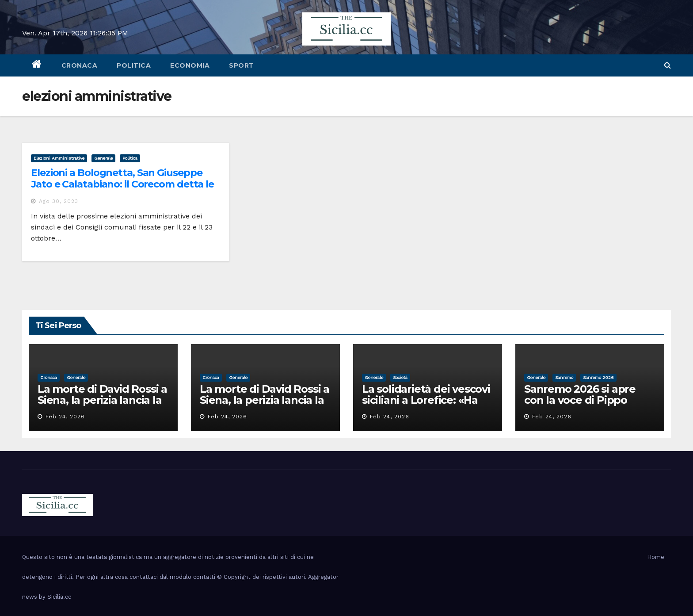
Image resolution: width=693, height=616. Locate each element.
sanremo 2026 (598, 377)
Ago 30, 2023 (59, 201)
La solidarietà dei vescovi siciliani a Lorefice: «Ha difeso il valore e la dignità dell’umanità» (426, 406)
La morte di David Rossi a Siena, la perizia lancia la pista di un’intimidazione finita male (102, 406)
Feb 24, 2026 (65, 417)
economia (190, 65)
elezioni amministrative (59, 158)
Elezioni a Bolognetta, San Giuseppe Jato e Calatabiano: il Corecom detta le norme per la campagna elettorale (122, 184)
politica (134, 65)
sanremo (564, 377)
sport (242, 65)
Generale (103, 158)
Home (656, 557)
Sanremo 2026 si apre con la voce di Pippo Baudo (580, 400)
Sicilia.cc (59, 597)
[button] (668, 65)
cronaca (80, 65)
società (400, 377)
